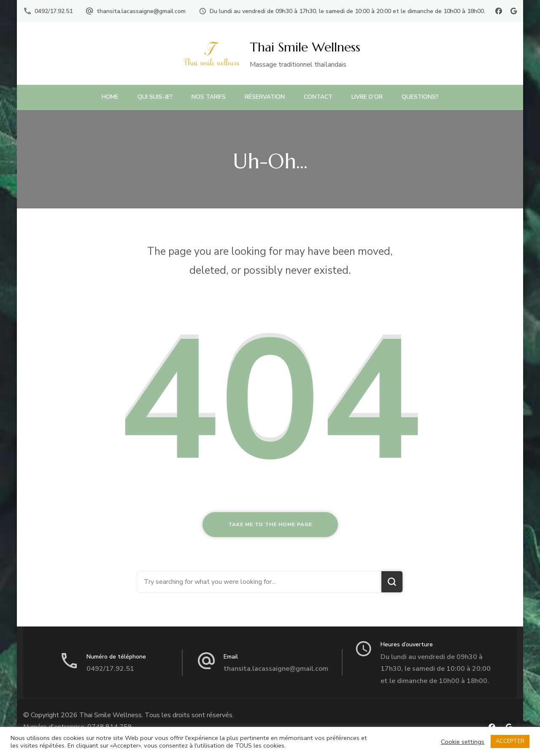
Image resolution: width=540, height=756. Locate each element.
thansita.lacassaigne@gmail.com (141, 11)
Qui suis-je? (155, 97)
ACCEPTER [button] (510, 741)
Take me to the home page (270, 524)
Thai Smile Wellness (305, 47)
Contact (318, 97)
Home (110, 97)
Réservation (265, 97)
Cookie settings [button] (463, 742)
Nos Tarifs (209, 97)
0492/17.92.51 (54, 11)
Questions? (420, 97)
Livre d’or (367, 97)
